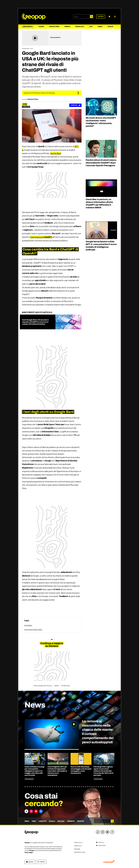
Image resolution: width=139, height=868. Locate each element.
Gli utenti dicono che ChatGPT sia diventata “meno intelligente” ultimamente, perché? (101, 122)
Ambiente (71, 821)
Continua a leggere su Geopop (52, 644)
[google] (41, 862)
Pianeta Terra (54, 27)
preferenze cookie (80, 852)
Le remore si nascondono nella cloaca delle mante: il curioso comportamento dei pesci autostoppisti (98, 732)
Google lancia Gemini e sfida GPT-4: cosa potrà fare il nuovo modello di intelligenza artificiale (101, 246)
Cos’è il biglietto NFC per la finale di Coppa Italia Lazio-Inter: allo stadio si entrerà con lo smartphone (57, 771)
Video (34, 821)
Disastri (80, 821)
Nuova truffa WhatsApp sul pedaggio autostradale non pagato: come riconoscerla (81, 770)
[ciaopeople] (109, 862)
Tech (91, 27)
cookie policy (78, 846)
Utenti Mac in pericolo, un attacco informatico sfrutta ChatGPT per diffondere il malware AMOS (99, 203)
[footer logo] (44, 832)
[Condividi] (75, 105)
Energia (67, 27)
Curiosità (42, 821)
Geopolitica (80, 27)
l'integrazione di (41, 237)
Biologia (61, 821)
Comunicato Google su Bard (33, 629)
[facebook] (112, 832)
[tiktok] (98, 832)
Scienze (41, 27)
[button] (115, 17)
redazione (77, 849)
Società (110, 27)
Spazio (100, 27)
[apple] (30, 862)
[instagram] (103, 832)
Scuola (52, 821)
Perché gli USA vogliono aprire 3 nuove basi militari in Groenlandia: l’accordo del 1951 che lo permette (103, 771)
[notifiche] (109, 17)
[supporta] (101, 17)
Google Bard (56, 153)
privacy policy (78, 842)
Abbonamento (28, 27)
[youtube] (107, 832)
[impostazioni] (101, 845)
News (27, 821)
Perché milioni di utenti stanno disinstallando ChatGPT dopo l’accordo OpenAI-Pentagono (101, 163)
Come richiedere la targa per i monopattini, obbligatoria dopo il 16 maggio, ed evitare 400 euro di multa (34, 771)
